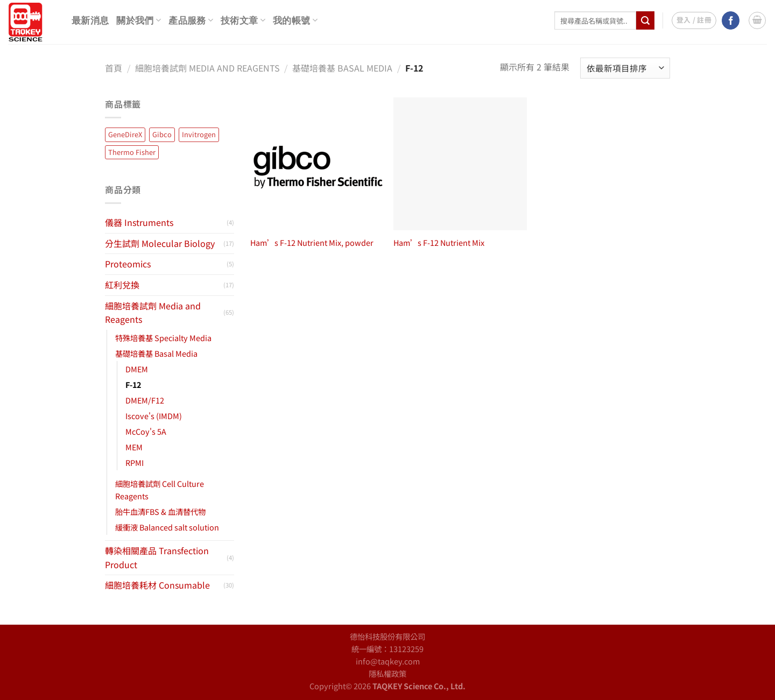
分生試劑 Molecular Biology (160, 243)
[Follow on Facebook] (731, 20)
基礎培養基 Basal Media (342, 68)
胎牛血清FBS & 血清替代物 (160, 511)
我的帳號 (295, 20)
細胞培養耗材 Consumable (157, 585)
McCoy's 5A (146, 431)
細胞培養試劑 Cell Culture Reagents (160, 490)
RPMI (135, 462)
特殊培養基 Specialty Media (163, 338)
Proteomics (128, 264)
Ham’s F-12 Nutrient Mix (439, 243)
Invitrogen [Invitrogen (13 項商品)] (199, 134)
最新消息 (90, 21)
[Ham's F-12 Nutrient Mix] (460, 164)
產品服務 (191, 20)
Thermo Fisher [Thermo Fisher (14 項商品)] (132, 152)
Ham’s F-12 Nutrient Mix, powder (312, 243)
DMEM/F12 (145, 400)
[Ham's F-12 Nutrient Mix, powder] (317, 164)
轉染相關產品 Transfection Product (157, 557)
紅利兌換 (122, 285)
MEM (134, 447)
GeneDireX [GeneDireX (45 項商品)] (125, 134)
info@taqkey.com (388, 661)
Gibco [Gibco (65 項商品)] (162, 134)
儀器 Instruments (139, 222)
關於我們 (139, 20)
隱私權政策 (387, 673)
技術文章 (243, 20)
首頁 (114, 68)
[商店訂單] (625, 68)
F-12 (133, 384)
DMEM (137, 369)
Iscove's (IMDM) (154, 416)
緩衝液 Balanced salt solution (167, 527)
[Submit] (645, 20)
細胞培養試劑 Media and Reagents (207, 68)
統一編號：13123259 (387, 649)
